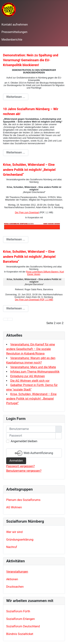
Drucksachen (15, 587)
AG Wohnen (14, 507)
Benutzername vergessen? (24, 471)
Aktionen (12, 579)
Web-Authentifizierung (34, 453)
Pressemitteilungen (14, 32)
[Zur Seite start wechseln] (6, 319)
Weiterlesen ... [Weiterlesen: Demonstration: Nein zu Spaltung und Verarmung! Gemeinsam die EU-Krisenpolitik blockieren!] (16, 97)
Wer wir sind (14, 532)
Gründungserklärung (20, 540)
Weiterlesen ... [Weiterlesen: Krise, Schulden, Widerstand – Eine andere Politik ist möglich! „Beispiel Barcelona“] (16, 308)
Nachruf (12, 547)
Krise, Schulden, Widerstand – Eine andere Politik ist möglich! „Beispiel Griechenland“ (29, 170)
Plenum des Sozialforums (23, 500)
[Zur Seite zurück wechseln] (10, 319)
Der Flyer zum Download (27, 212)
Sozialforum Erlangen (20, 619)
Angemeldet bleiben (24, 441)
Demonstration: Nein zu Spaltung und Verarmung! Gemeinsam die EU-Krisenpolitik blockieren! (31, 60)
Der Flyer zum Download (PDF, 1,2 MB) (34, 300)
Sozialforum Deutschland (23, 626)
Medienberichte (12, 40)
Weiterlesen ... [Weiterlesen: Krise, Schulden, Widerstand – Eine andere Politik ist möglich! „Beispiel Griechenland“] (16, 239)
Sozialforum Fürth (18, 611)
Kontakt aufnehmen (15, 25)
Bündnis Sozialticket (20, 634)
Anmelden (16, 461)
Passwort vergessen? (20, 466)
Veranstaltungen (17, 572)
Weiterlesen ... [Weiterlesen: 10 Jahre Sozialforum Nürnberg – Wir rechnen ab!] (16, 152)
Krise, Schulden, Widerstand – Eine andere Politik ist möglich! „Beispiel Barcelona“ (29, 257)
